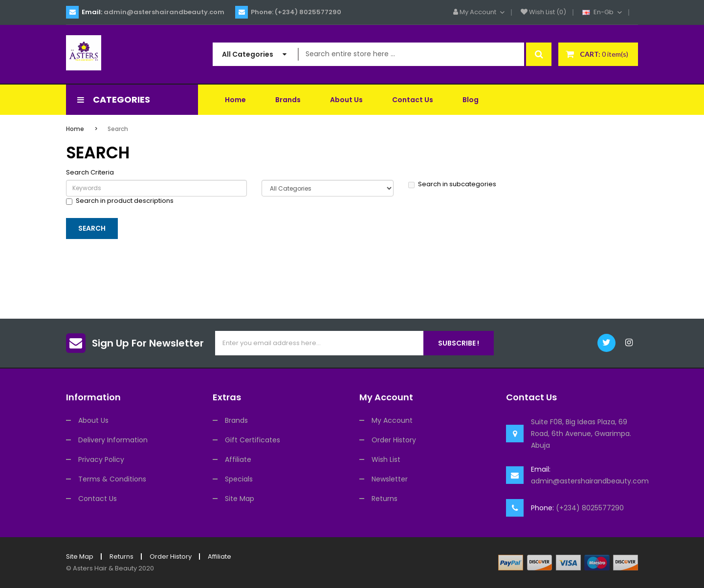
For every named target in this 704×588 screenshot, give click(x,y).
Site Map (240, 499)
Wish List (386, 459)
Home (75, 129)
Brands (236, 420)
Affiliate (238, 459)
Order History (394, 440)
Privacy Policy (101, 459)
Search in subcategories (452, 184)
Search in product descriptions (120, 201)
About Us (93, 420)
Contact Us (98, 499)
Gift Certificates (253, 440)
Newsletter (390, 479)
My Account (392, 420)
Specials (239, 479)
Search (118, 129)
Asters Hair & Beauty (105, 568)
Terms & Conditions (112, 479)
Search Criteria (90, 173)
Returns (385, 499)
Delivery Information (113, 440)
